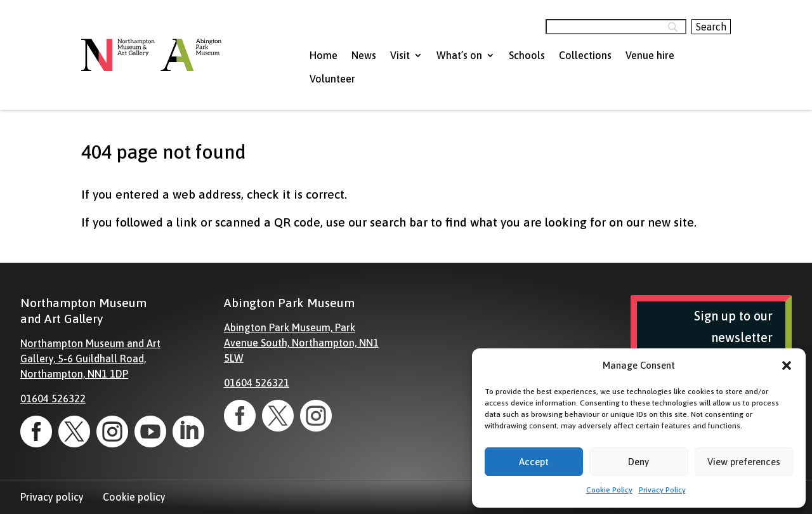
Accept (534, 462)
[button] (787, 366)
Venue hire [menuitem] (650, 55)
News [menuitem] (364, 55)
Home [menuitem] (324, 55)
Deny (638, 462)
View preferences (744, 462)
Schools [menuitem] (527, 55)
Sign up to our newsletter (733, 326)
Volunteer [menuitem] (332, 79)
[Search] (616, 27)
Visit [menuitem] (400, 55)
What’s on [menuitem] (459, 55)
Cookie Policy (609, 490)
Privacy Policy (662, 490)
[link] (36, 432)
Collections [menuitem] (585, 55)
